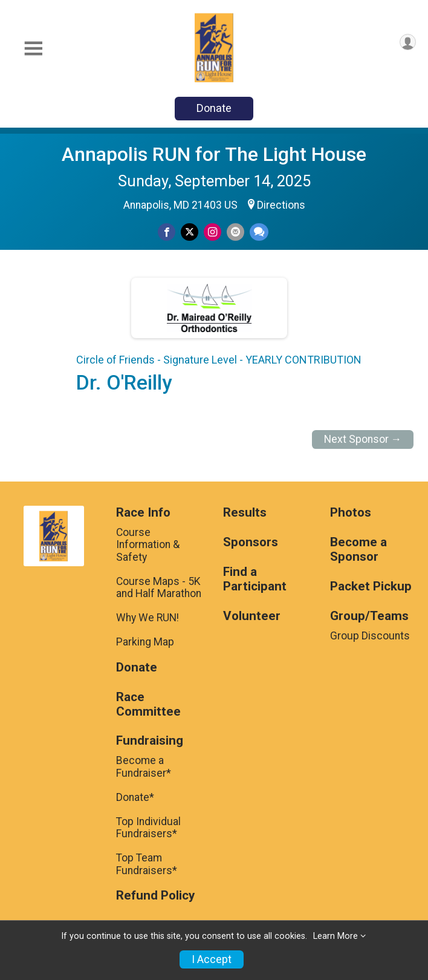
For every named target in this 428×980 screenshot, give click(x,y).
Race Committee (148, 704)
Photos (351, 513)
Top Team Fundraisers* (147, 864)
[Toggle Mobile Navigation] (33, 49)
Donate (214, 108)
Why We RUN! (148, 618)
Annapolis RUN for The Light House (214, 154)
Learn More (336, 936)
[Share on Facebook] (167, 232)
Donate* (135, 797)
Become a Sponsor (358, 550)
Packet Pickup (371, 586)
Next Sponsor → (363, 439)
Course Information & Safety (148, 544)
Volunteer (252, 616)
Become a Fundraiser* (144, 766)
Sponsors (251, 542)
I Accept (212, 959)
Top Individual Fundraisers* (148, 828)
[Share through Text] (259, 232)
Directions (281, 205)
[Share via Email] (235, 232)
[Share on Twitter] (190, 232)
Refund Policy (155, 896)
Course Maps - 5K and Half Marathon (159, 587)
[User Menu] (408, 42)
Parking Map (145, 642)
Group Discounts (370, 636)
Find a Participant (255, 579)
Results (245, 513)
